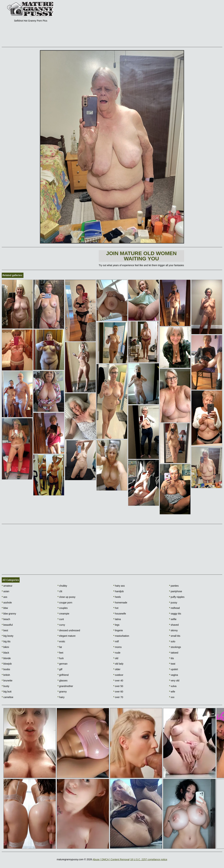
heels (117, 597)
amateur (7, 586)
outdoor (118, 675)
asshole (7, 603)
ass (4, 597)
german (63, 664)
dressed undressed (69, 630)
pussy (173, 603)
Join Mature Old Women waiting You (141, 256)
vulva (173, 686)
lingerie (118, 630)
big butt (7, 692)
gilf (60, 669)
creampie (63, 614)
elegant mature (67, 636)
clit (60, 591)
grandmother (65, 686)
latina (117, 619)
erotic (61, 641)
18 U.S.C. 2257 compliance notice (149, 859)
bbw (5, 608)
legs (116, 625)
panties (174, 586)
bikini (5, 647)
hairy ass (119, 586)
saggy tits (175, 614)
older (117, 669)
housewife (120, 614)
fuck (61, 658)
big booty (8, 636)
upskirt (174, 669)
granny (62, 692)
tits (171, 658)
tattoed (174, 653)
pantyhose (176, 591)
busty (6, 686)
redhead (174, 608)
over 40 (118, 681)
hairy (61, 697)
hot (116, 608)
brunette (7, 681)
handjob (119, 591)
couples (63, 608)
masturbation (121, 636)
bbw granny (9, 614)
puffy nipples (177, 597)
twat (172, 664)
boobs (6, 669)
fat (60, 647)
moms (118, 647)
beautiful (7, 625)
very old (174, 681)
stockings (175, 647)
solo (172, 641)
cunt (61, 619)
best (5, 630)
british (6, 675)
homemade (120, 603)
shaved (174, 625)
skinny (173, 630)
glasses (63, 681)
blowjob (7, 664)
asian (6, 591)
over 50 (118, 686)
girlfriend (63, 675)
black (5, 653)
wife (172, 692)
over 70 (118, 697)
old (116, 658)
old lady (118, 664)
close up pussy (66, 597)
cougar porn (65, 603)
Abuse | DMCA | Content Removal (111, 859)
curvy (61, 625)
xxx (172, 697)
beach (6, 619)
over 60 (118, 692)
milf (116, 641)
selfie (173, 619)
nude (117, 653)
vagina (174, 675)
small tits (175, 636)
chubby (62, 586)
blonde (6, 658)
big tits (6, 641)
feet (60, 653)
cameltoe (8, 697)
